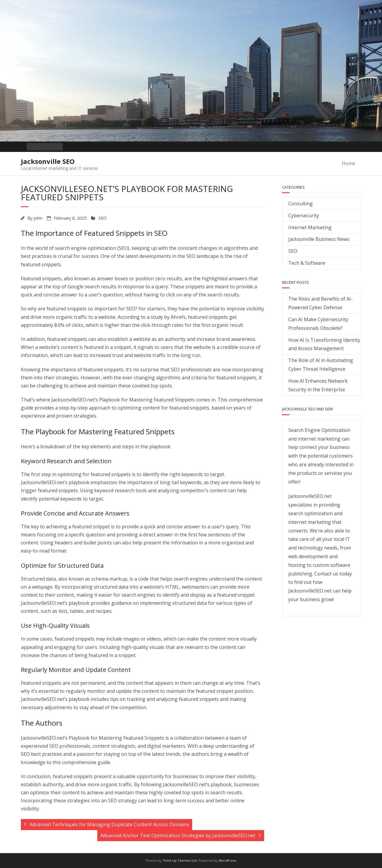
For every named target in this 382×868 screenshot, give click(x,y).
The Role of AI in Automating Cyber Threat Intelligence (321, 365)
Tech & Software (307, 263)
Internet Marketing (310, 227)
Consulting (301, 204)
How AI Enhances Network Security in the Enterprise (318, 385)
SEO (103, 218)
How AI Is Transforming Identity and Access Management (324, 344)
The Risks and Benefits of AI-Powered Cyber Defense (321, 303)
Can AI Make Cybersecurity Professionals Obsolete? (318, 324)
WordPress (227, 860)
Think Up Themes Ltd (180, 860)
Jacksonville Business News (319, 239)
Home (348, 163)
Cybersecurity (304, 216)
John (38, 218)
